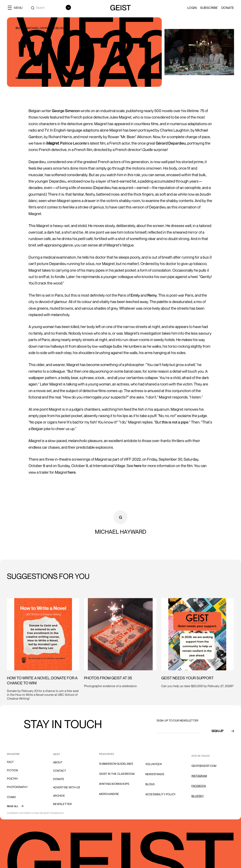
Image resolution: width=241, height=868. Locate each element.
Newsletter (62, 804)
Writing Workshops (114, 784)
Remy (152, 295)
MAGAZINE (13, 754)
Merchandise (109, 794)
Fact (10, 762)
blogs (150, 784)
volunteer (154, 764)
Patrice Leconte (73, 143)
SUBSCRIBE (209, 8)
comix (11, 797)
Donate (228, 8)
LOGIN (192, 8)
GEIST (57, 754)
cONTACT (60, 771)
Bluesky (198, 796)
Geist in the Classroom (117, 774)
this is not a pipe (175, 422)
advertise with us (67, 787)
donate (59, 779)
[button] (17, 8)
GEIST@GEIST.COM (204, 766)
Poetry (13, 779)
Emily (135, 295)
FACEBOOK (199, 786)
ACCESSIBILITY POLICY (161, 794)
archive (59, 796)
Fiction (12, 770)
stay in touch (200, 756)
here (138, 466)
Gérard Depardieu (171, 143)
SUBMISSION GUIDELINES (116, 764)
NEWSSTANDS (155, 774)
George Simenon (66, 111)
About (58, 762)
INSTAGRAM (199, 776)
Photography (17, 787)
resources (107, 754)
